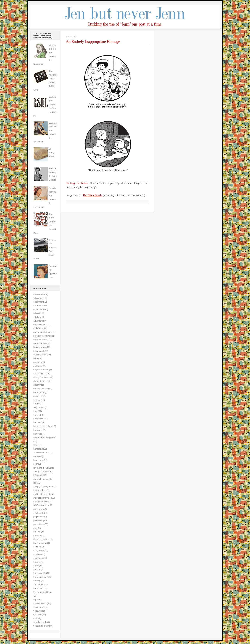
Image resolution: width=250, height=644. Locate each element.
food (35, 411)
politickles (38, 521)
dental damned (40, 381)
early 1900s (39, 392)
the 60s (37, 569)
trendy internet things (43, 592)
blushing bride (40, 355)
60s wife (37, 313)
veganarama (39, 607)
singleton (38, 554)
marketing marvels (42, 498)
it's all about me (41, 479)
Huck (36, 445)
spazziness (39, 558)
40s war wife (39, 294)
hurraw (37, 456)
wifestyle (37, 615)
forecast (37, 415)
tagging (37, 562)
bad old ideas (40, 343)
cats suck (38, 362)
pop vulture (39, 524)
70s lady (37, 317)
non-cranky (39, 509)
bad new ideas (40, 340)
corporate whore (41, 370)
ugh (35, 599)
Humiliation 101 (41, 453)
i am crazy (38, 460)
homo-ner (38, 430)
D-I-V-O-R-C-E (40, 374)
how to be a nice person (45, 437)
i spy (36, 464)
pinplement (38, 517)
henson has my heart (43, 426)
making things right (42, 494)
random (37, 532)
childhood (38, 366)
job (35, 483)
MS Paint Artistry (41, 505)
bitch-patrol (39, 351)
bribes (36, 358)
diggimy (37, 385)
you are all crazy (41, 626)
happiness (38, 419)
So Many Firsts (51, 153)
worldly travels (40, 622)
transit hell (38, 588)
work (36, 618)
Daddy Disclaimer (42, 377)
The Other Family (92, 195)
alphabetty (38, 328)
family (36, 404)
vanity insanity (40, 603)
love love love (40, 490)
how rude (38, 434)
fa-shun (37, 400)
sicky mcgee (39, 551)
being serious (40, 347)
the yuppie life (40, 577)
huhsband (38, 449)
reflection (38, 536)
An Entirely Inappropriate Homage (93, 41)
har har (37, 422)
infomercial (38, 475)
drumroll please (41, 389)
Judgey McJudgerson (43, 487)
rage (35, 528)
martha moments (41, 502)
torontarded (39, 584)
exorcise (37, 396)
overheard (38, 513)
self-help (37, 547)
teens (36, 566)
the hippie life (40, 573)
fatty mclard (39, 407)
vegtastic (37, 611)
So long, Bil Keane (77, 183)
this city (37, 581)
